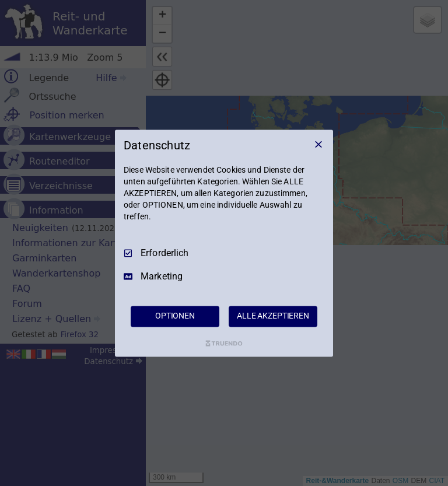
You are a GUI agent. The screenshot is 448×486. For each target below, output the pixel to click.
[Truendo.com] (224, 343)
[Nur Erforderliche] (318, 144)
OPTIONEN (175, 316)
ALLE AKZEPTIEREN (273, 316)
